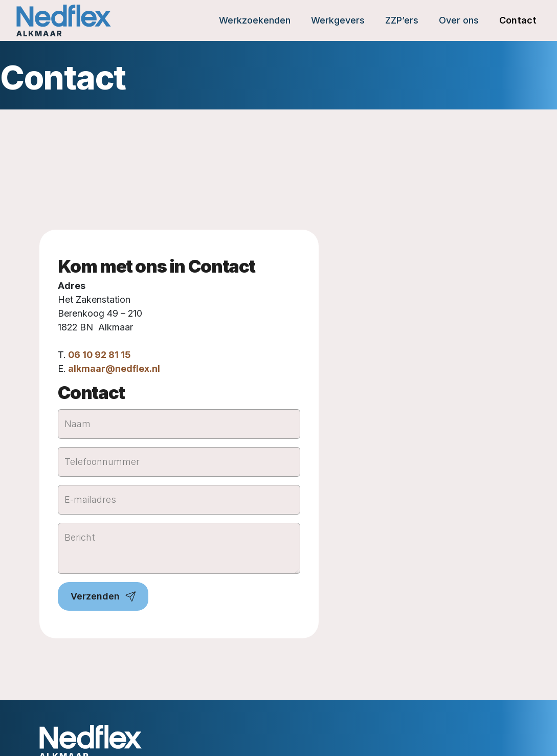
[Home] (64, 20)
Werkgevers (338, 20)
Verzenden (95, 596)
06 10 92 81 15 (99, 355)
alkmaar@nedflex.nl (114, 369)
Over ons (459, 20)
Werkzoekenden (255, 20)
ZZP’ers (402, 20)
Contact (518, 20)
